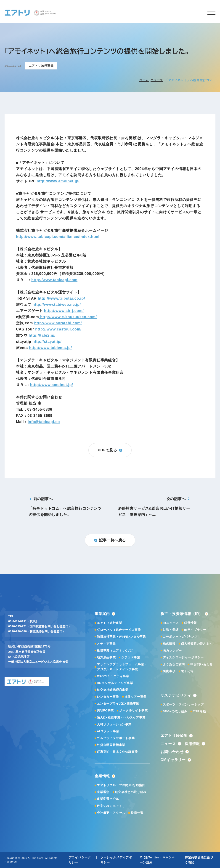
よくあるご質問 (174, 664)
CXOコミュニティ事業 (113, 676)
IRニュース (171, 623)
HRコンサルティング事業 (115, 683)
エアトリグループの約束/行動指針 (121, 785)
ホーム (144, 80)
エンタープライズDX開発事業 (118, 704)
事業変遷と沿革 (108, 799)
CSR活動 (199, 711)
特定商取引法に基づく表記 (199, 860)
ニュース (157, 80)
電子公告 (187, 671)
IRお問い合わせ (201, 664)
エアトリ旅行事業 (109, 623)
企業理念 (103, 792)
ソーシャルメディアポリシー (116, 860)
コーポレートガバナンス (180, 637)
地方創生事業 (106, 657)
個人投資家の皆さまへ (197, 644)
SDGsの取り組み (175, 711)
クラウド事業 (131, 657)
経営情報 (190, 623)
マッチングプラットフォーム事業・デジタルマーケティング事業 (122, 667)
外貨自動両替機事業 (111, 745)
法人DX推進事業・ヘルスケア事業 (121, 718)
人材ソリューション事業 (114, 724)
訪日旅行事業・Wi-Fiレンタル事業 (121, 637)
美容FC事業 (105, 710)
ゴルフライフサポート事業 (116, 738)
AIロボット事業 (108, 731)
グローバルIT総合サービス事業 (119, 630)
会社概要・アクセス (111, 813)
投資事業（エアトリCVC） (116, 651)
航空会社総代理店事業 (113, 690)
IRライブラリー (195, 630)
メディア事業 (106, 644)
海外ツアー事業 (136, 697)
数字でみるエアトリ (111, 806)
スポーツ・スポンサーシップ (183, 704)
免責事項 (169, 671)
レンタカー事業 (108, 697)
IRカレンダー (172, 651)
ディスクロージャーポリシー (183, 657)
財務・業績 (171, 630)
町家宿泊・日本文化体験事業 (117, 752)
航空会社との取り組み (131, 792)
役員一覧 (137, 813)
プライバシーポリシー (80, 860)
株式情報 (169, 644)
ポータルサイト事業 (133, 710)
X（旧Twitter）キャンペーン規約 (157, 860)
